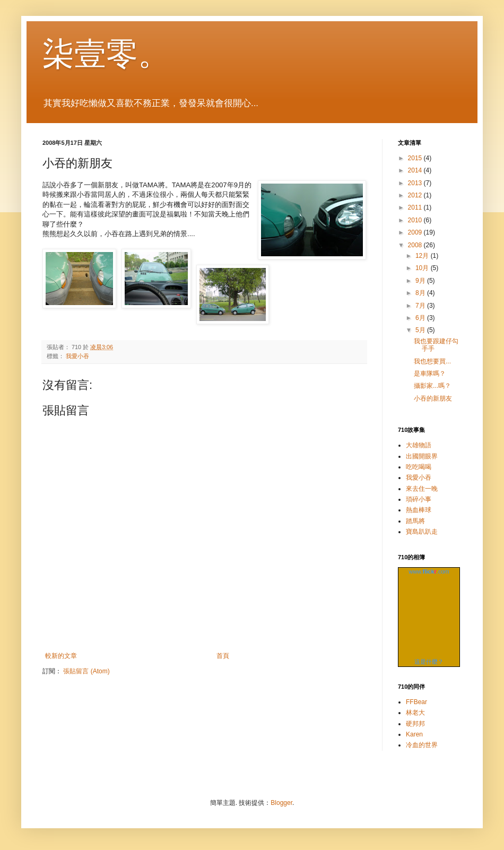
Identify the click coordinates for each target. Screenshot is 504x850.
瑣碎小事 (419, 499)
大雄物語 (419, 445)
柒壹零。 (106, 54)
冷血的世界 (422, 745)
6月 (421, 318)
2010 (416, 220)
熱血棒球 (419, 510)
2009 (416, 232)
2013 (416, 183)
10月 (423, 268)
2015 (416, 158)
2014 (416, 170)
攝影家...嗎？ (432, 386)
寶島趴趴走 (422, 532)
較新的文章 (61, 656)
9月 (421, 281)
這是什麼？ (429, 662)
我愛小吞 (77, 356)
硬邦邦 (415, 724)
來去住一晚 (422, 489)
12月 (423, 256)
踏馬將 (415, 521)
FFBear (416, 702)
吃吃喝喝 (419, 467)
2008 (416, 245)
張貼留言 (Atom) (86, 671)
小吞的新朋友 (433, 398)
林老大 (415, 713)
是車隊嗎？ (430, 374)
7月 (421, 306)
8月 (421, 293)
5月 (421, 330)
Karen (414, 734)
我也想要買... (432, 361)
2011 (416, 207)
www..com (429, 571)
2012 (416, 195)
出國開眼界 (422, 456)
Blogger (281, 803)
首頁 (223, 656)
